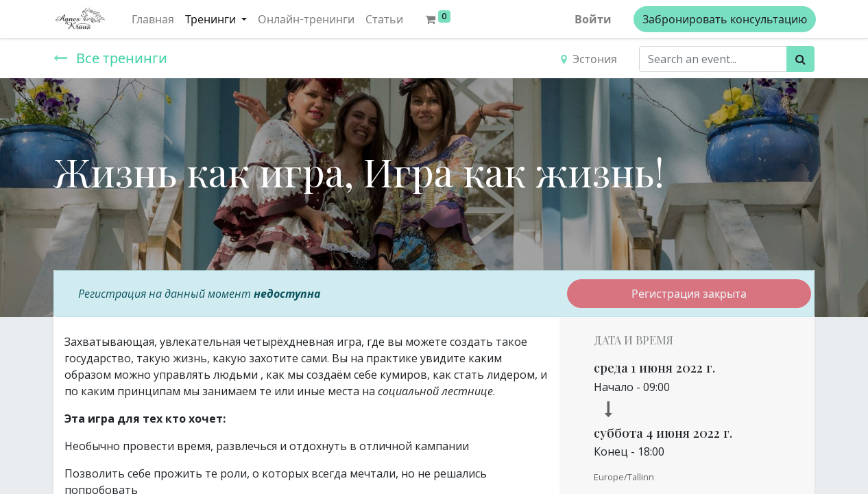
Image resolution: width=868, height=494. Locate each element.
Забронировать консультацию (723, 19)
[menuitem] (154, 19)
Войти (592, 19)
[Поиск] (800, 59)
